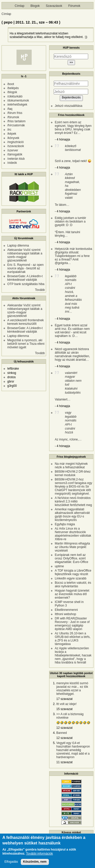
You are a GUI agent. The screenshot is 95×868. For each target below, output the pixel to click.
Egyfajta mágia (65, 524)
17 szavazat (64, 699)
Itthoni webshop (65, 614)
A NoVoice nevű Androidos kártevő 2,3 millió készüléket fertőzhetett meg (73, 501)
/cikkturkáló (15, 96)
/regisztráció (16, 142)
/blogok (12, 92)
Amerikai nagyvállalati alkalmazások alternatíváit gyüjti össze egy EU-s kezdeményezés (72, 515)
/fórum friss (15, 113)
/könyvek (13, 138)
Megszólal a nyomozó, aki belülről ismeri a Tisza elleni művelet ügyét (26, 344)
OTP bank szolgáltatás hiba (26, 284)
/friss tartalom (16, 121)
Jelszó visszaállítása (69, 106)
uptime (59, 566)
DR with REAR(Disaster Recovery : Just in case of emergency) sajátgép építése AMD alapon (72, 624)
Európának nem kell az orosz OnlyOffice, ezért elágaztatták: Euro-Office (71, 558)
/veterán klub (16, 159)
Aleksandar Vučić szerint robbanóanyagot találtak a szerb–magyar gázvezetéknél (25, 255)
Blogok (35, 6)
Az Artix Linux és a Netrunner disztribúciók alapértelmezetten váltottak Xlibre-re (73, 534)
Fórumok (74, 6)
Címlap (20, 6)
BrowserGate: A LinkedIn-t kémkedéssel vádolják (25, 278)
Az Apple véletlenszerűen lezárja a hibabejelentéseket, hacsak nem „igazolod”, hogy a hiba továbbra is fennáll (73, 655)
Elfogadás (11, 863)
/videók (12, 163)
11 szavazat (64, 762)
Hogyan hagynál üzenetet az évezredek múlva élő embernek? (72, 594)
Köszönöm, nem (35, 863)
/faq (10, 109)
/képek (12, 134)
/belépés (13, 88)
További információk (40, 855)
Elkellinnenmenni (66, 610)
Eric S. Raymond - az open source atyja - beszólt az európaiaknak (25, 268)
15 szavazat (64, 709)
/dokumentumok (18, 100)
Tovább (40, 290)
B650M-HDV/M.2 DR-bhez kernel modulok (73, 473)
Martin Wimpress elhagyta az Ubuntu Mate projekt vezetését (72, 547)
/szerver (13, 150)
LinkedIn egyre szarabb (71, 578)
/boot (11, 84)
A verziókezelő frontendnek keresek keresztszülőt (26, 322)
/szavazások (16, 146)
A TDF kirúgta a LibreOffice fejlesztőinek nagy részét (73, 572)
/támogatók (15, 154)
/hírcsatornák (16, 125)
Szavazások (54, 6)
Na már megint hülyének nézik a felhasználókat (71, 466)
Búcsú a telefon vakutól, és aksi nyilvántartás (73, 584)
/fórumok (13, 117)
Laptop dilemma (18, 246)
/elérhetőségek (17, 105)
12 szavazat (64, 728)
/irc (9, 130)
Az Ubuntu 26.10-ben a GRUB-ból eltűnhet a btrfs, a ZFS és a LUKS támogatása (73, 639)
